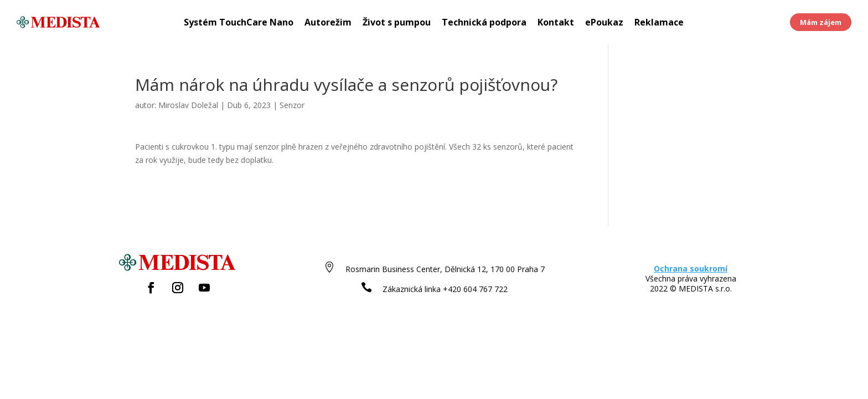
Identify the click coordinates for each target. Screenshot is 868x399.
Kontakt (556, 23)
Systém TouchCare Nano (239, 23)
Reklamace (659, 23)
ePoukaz (604, 23)
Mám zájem (821, 22)
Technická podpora (484, 23)
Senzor (292, 105)
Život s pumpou (397, 23)
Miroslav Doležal (188, 105)
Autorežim (328, 23)
